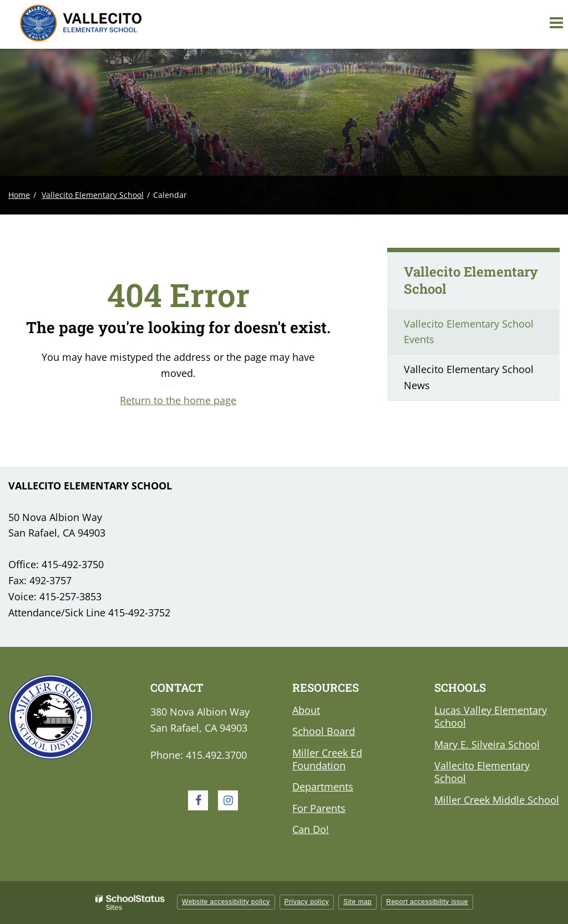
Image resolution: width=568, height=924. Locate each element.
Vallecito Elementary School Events (469, 332)
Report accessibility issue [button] (427, 902)
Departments (323, 787)
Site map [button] (357, 902)
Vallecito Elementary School (93, 195)
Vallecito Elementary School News (469, 377)
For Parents (319, 808)
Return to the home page (178, 400)
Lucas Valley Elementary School (491, 716)
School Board (324, 731)
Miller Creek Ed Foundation (327, 759)
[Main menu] (556, 22)
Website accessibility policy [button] (226, 902)
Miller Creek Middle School (497, 800)
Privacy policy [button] (307, 902)
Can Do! (311, 829)
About (306, 710)
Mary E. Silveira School (487, 744)
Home (19, 195)
